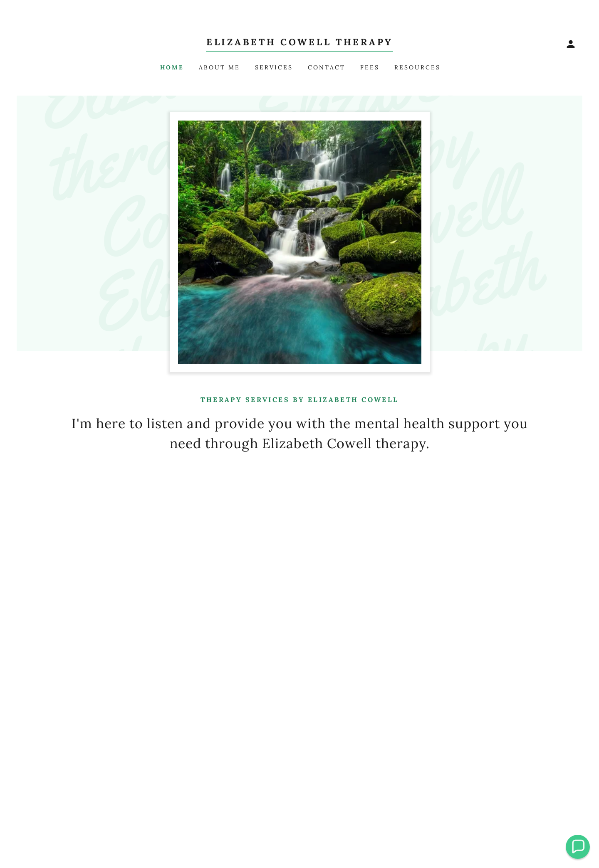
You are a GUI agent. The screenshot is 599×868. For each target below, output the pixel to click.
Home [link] (172, 67)
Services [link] (274, 67)
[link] (299, 43)
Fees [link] (370, 67)
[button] (571, 44)
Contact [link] (327, 67)
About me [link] (219, 67)
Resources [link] (417, 67)
